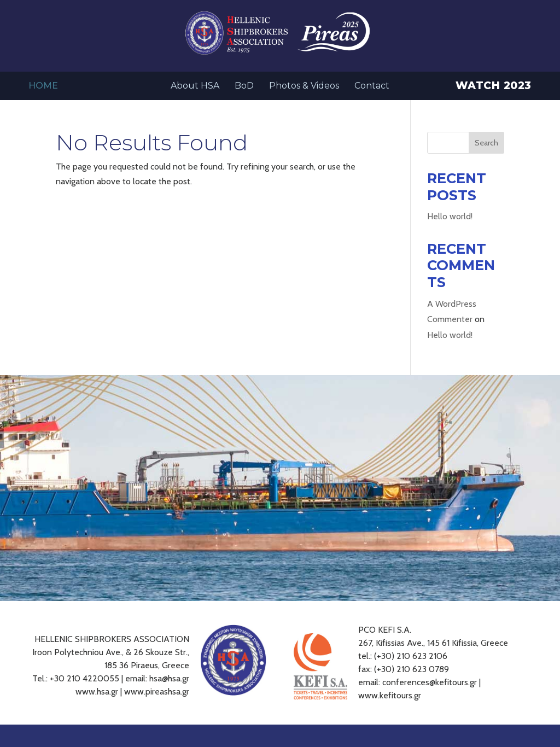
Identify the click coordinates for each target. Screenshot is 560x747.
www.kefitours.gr (390, 695)
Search (486, 143)
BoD (244, 86)
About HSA (195, 86)
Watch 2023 (494, 87)
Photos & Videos (304, 86)
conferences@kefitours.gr (430, 682)
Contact (372, 86)
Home (43, 86)
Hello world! (450, 216)
